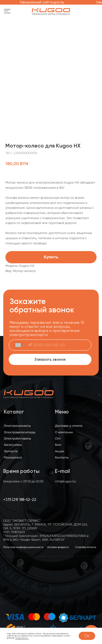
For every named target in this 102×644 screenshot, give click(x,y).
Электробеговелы (17, 438)
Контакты (62, 457)
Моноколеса (13, 457)
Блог (58, 445)
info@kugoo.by (65, 481)
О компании (64, 432)
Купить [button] (51, 257)
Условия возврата (58, 547)
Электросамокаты (17, 426)
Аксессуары (13, 445)
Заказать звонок (50, 359)
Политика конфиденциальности (23, 547)
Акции (60, 451)
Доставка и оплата (69, 426)
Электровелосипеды (20, 432)
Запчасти (11, 451)
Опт (58, 438)
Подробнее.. (22, 638)
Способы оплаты (86, 547)
